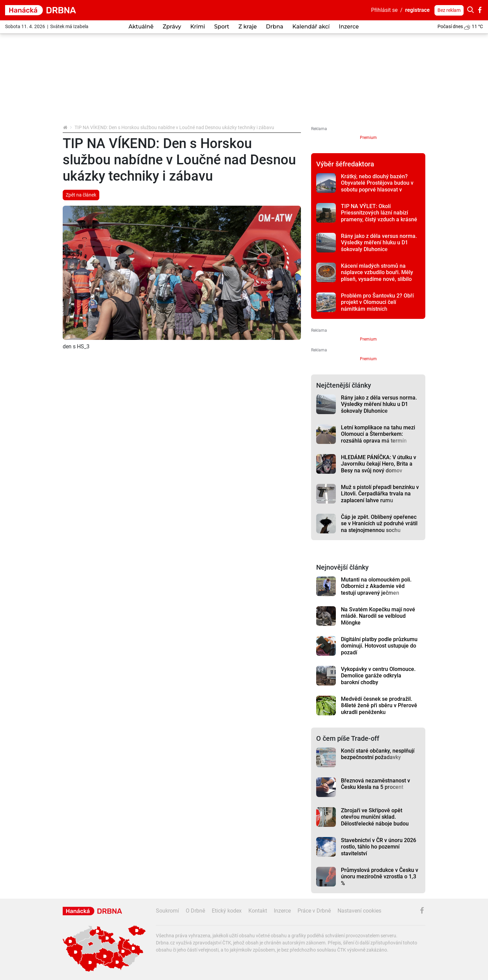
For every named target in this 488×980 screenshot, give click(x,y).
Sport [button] (222, 27)
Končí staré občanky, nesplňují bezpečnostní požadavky (378, 754)
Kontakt (258, 911)
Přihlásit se (384, 10)
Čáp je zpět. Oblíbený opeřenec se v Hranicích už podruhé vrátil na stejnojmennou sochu (379, 524)
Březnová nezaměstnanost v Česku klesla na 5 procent (375, 784)
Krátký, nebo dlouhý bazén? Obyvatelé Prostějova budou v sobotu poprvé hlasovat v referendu (377, 186)
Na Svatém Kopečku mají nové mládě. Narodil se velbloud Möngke (378, 616)
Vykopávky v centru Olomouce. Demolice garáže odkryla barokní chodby (378, 676)
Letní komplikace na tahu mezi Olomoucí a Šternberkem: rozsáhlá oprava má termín (378, 434)
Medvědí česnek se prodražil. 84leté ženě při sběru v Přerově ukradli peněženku (379, 706)
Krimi (198, 27)
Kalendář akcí (311, 27)
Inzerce (349, 27)
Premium (368, 138)
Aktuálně (141, 27)
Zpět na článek (81, 195)
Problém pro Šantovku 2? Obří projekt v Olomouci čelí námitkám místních (377, 302)
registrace (418, 10)
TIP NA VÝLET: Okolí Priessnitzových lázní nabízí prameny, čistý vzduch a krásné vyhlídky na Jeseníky (379, 216)
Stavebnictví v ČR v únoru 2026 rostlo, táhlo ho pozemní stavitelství (379, 847)
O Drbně (195, 911)
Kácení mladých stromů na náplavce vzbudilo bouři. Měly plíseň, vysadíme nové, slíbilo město (377, 276)
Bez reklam (449, 10)
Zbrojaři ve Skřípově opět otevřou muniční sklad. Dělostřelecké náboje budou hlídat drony (375, 820)
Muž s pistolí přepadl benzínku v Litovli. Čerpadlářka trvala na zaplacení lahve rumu (380, 494)
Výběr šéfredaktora (345, 164)
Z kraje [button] (247, 27)
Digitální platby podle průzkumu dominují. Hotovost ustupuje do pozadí (379, 646)
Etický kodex (227, 911)
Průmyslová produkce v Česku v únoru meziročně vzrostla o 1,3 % (380, 877)
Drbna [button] (275, 27)
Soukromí (167, 911)
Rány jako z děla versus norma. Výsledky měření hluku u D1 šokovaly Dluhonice (379, 243)
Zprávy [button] (172, 27)
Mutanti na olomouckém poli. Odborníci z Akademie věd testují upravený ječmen (376, 586)
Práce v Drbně (314, 911)
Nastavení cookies (359, 911)
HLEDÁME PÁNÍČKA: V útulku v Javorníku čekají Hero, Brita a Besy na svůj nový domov (379, 464)
